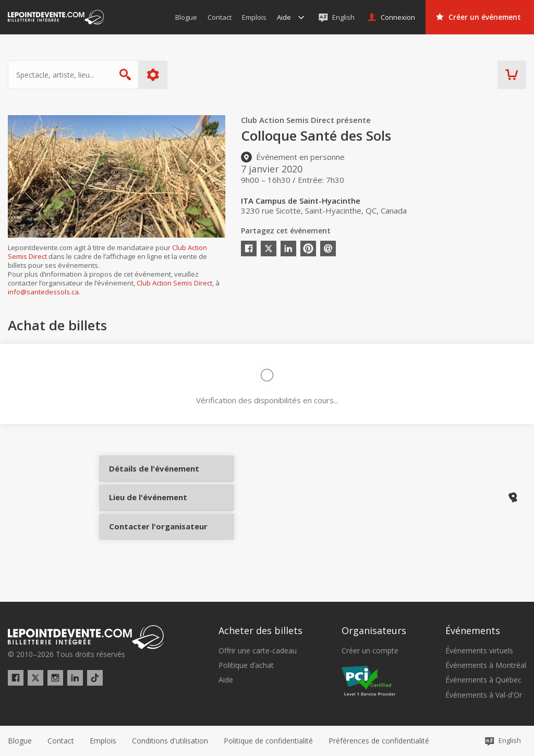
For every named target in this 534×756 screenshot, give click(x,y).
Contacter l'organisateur (147, 547)
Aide (226, 680)
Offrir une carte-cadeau (258, 651)
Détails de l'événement (147, 477)
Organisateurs (374, 631)
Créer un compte (370, 651)
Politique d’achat (246, 666)
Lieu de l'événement (147, 512)
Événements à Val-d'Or (484, 695)
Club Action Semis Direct (174, 283)
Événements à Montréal (486, 666)
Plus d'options (153, 75)
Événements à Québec (483, 680)
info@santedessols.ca (43, 292)
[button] (379, 741)
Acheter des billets (260, 631)
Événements (473, 631)
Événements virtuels (479, 651)
